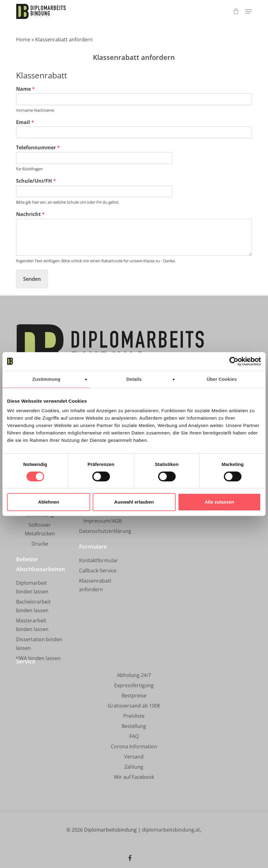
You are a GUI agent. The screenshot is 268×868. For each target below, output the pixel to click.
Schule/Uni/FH (36, 181)
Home (23, 39)
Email (25, 122)
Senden (32, 279)
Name (25, 89)
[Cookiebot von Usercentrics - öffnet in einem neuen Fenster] (234, 361)
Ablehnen (48, 502)
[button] (249, 11)
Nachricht (30, 214)
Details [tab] (134, 379)
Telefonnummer (38, 148)
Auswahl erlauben (134, 502)
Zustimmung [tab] (46, 379)
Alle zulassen (219, 502)
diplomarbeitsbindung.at (171, 830)
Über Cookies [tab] (222, 379)
